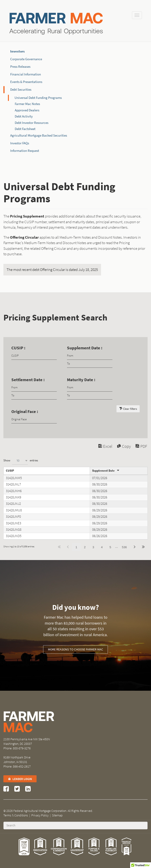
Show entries (21, 461)
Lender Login (20, 779)
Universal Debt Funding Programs (38, 98)
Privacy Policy (40, 815)
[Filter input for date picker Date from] (90, 356)
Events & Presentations (26, 82)
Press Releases (20, 67)
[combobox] (20, 461)
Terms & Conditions (16, 815)
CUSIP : (18, 348)
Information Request (25, 151)
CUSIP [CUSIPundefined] (10, 471)
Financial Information (26, 74)
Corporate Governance (26, 59)
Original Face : (25, 411)
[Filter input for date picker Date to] (90, 364)
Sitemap (57, 815)
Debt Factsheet (25, 129)
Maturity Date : (81, 380)
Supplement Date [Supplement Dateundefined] (103, 471)
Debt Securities (21, 90)
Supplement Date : (85, 348)
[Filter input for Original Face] (34, 419)
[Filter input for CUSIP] (34, 356)
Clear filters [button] (130, 409)
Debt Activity (24, 116)
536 (124, 547)
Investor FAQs (20, 143)
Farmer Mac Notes (27, 104)
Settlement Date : (28, 380)
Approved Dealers (27, 110)
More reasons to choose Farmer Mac (75, 649)
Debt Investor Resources (32, 123)
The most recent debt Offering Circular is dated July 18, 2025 (52, 270)
